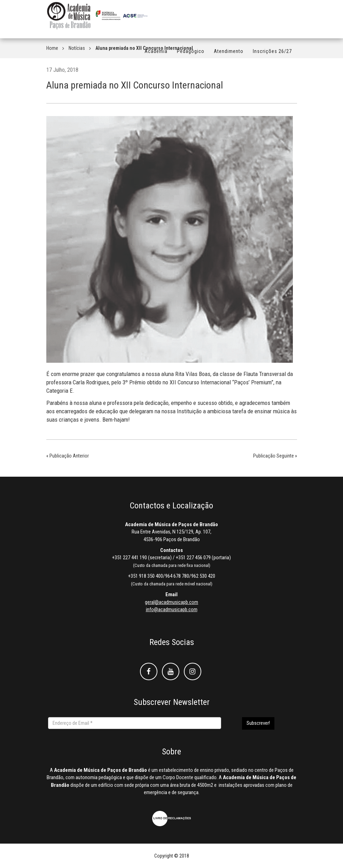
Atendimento (229, 55)
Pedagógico (191, 55)
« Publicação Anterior (68, 456)
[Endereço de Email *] (135, 723)
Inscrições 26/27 (272, 55)
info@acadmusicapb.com (172, 609)
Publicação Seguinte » (275, 456)
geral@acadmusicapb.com (171, 602)
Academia (156, 55)
